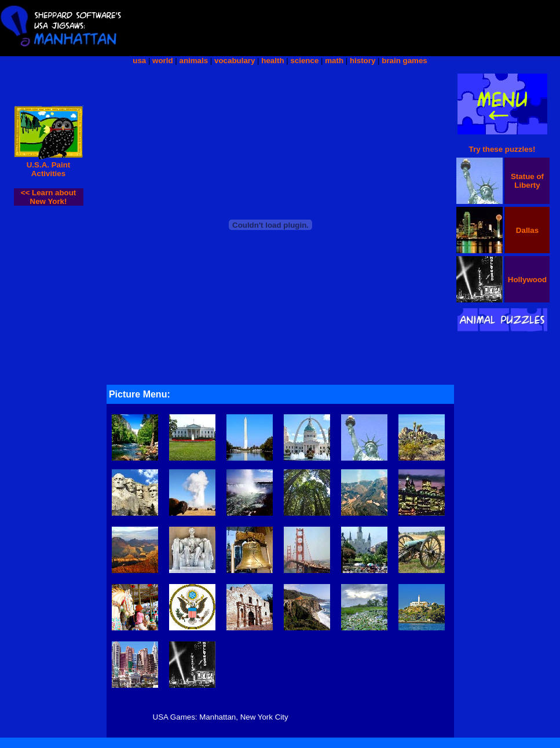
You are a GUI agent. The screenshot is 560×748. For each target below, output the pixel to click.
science (304, 61)
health (272, 61)
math (334, 61)
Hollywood (527, 280)
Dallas (527, 230)
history (363, 61)
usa (139, 61)
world (163, 61)
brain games (405, 61)
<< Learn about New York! (49, 197)
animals (194, 61)
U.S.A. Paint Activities (49, 169)
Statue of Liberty (527, 181)
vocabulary (235, 61)
